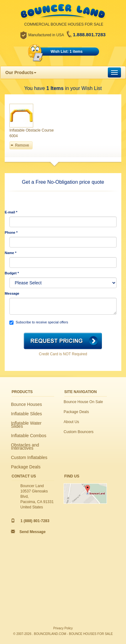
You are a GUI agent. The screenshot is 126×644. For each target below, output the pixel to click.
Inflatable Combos (29, 436)
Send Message (32, 532)
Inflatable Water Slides (26, 425)
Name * (10, 253)
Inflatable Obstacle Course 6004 (31, 133)
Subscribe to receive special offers (39, 322)
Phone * (11, 232)
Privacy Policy (63, 628)
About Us (71, 422)
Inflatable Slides (26, 414)
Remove (22, 145)
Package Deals (26, 467)
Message (12, 293)
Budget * (12, 273)
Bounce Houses (26, 404)
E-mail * (11, 212)
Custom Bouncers (79, 432)
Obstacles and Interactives (25, 447)
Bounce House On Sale (83, 402)
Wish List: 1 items (67, 52)
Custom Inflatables (29, 457)
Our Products (21, 72)
